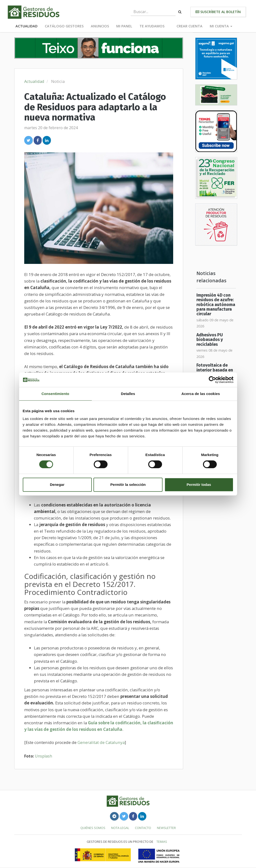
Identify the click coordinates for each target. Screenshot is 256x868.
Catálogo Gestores (64, 26)
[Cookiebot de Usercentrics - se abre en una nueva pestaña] (212, 380)
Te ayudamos (152, 26)
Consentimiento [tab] (55, 394)
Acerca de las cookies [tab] (201, 394)
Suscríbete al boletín (218, 12)
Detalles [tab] (128, 394)
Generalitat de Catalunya (101, 742)
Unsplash (43, 756)
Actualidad (27, 26)
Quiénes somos (93, 828)
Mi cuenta (221, 26)
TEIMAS (162, 842)
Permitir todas (199, 485)
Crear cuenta (190, 26)
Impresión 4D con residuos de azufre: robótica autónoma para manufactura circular (216, 305)
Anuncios (100, 26)
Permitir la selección (128, 485)
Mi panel (124, 26)
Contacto (143, 828)
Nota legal (120, 828)
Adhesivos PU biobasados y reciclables (210, 340)
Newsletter (166, 828)
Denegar (57, 485)
